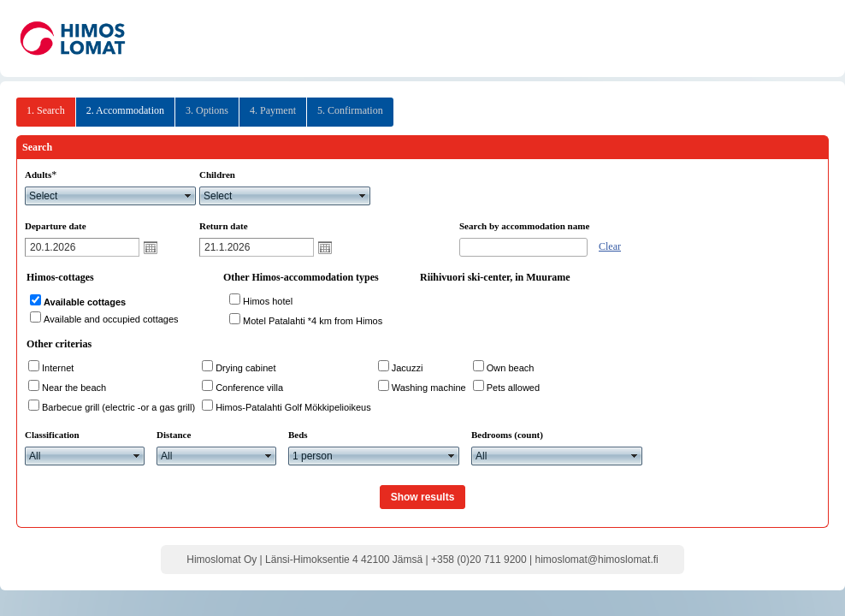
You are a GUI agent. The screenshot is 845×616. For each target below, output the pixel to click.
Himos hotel (268, 301)
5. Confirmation (350, 110)
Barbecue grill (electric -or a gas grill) (118, 407)
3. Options (207, 110)
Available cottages (85, 302)
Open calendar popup (151, 247)
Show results (423, 497)
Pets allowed (513, 388)
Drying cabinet (245, 368)
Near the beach (74, 388)
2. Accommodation (125, 110)
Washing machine (429, 388)
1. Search (46, 110)
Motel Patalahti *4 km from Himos (313, 321)
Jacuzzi (408, 368)
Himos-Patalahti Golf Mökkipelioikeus (293, 407)
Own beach (511, 368)
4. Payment (273, 110)
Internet (58, 368)
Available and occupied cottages (111, 319)
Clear (610, 246)
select (188, 196)
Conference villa (249, 388)
